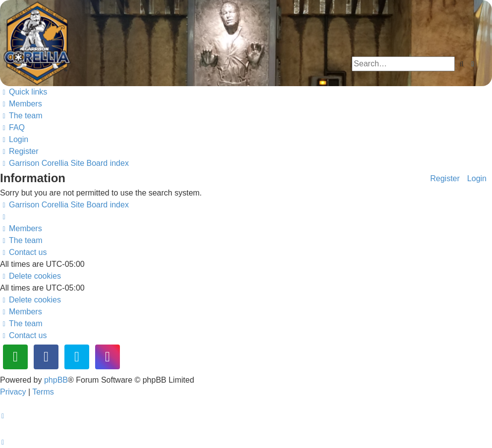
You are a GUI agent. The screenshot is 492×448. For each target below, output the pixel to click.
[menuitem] (21, 104)
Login (477, 178)
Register (445, 178)
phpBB (56, 380)
